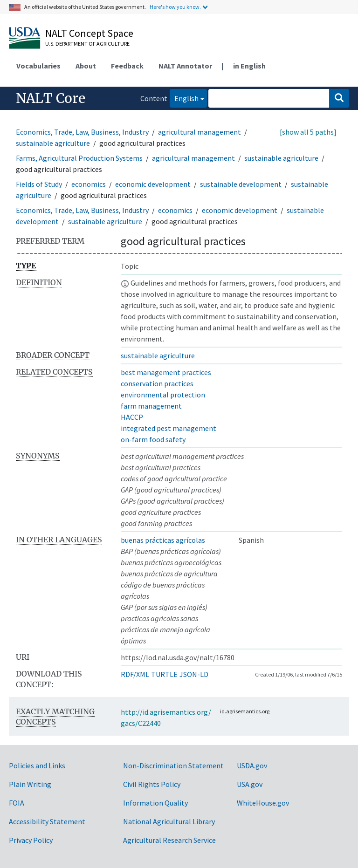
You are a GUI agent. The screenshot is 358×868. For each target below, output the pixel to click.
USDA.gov (252, 765)
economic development (153, 184)
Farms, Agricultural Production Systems (79, 158)
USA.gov (250, 784)
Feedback (127, 66)
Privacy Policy (31, 840)
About (86, 66)
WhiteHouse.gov (263, 803)
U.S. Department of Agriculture (87, 44)
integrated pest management (169, 428)
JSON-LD (194, 674)
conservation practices (157, 383)
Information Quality (155, 803)
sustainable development (241, 184)
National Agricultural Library (169, 821)
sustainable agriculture (53, 143)
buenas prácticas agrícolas (163, 540)
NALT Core (51, 98)
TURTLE (164, 674)
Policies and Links (37, 765)
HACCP (132, 417)
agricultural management (200, 132)
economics (89, 184)
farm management (151, 406)
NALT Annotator (185, 66)
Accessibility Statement (47, 821)
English (184, 98)
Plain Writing (30, 784)
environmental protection (163, 395)
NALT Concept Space (89, 33)
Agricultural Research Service (169, 840)
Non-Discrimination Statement (173, 765)
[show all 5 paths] (308, 132)
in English (249, 66)
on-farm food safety (153, 439)
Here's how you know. (175, 7)
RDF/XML (135, 674)
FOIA (17, 803)
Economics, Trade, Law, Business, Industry (82, 132)
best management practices (166, 372)
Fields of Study (39, 184)
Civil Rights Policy (152, 784)
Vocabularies (38, 66)
